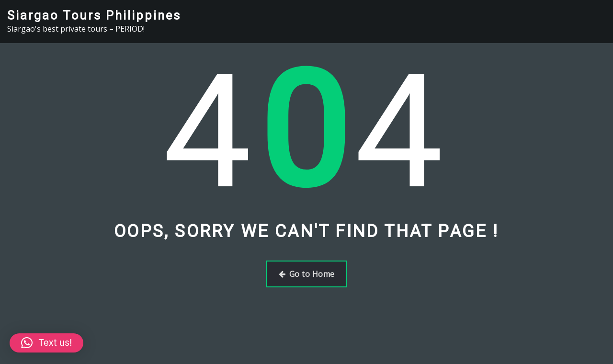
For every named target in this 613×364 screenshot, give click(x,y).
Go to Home (307, 274)
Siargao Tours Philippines (94, 15)
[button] (46, 343)
